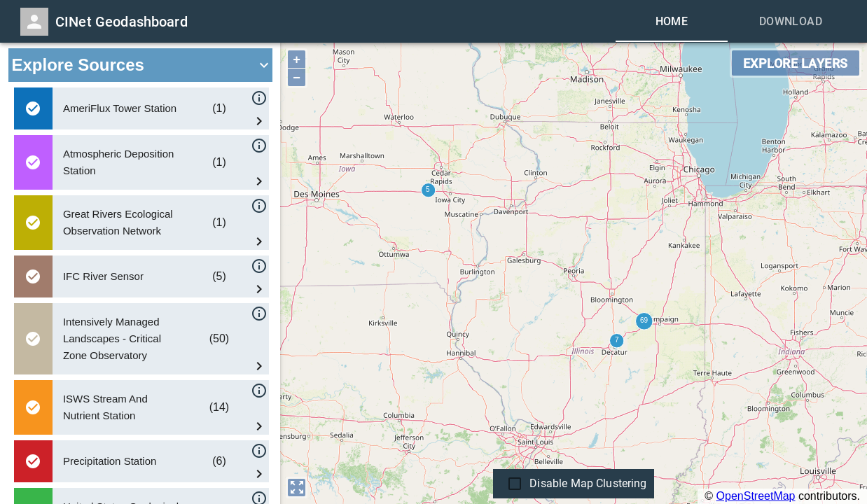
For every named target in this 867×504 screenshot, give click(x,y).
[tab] (672, 22)
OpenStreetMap (756, 496)
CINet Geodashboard (122, 22)
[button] (140, 65)
